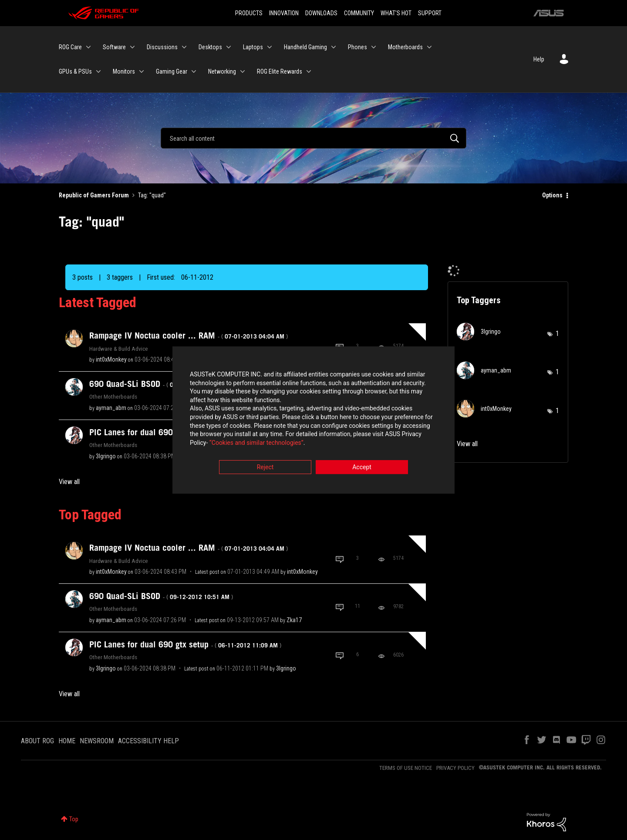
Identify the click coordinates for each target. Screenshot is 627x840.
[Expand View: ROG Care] (88, 47)
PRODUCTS (249, 13)
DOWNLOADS (321, 13)
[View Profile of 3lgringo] (106, 456)
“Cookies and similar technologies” (256, 444)
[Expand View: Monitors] (142, 71)
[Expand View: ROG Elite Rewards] (309, 71)
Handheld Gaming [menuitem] (305, 47)
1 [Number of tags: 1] (557, 334)
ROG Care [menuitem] (70, 47)
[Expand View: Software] (132, 47)
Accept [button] (362, 468)
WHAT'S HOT (396, 13)
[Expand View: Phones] (374, 47)
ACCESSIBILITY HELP (148, 741)
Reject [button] (265, 468)
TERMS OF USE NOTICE (406, 768)
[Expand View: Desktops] (229, 47)
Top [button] (74, 819)
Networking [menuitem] (222, 71)
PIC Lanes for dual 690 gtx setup (185, 644)
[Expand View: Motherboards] (429, 47)
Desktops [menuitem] (210, 47)
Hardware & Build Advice (119, 349)
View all (69, 482)
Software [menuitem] (114, 47)
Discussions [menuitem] (162, 47)
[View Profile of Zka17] (294, 620)
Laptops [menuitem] (253, 47)
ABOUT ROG (37, 741)
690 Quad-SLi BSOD (161, 384)
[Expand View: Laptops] (270, 47)
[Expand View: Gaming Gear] (194, 71)
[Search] (313, 138)
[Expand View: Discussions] (184, 47)
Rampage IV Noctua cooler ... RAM (189, 335)
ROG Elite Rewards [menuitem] (280, 71)
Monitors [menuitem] (124, 71)
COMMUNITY (359, 13)
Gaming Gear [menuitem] (172, 71)
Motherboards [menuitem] (405, 47)
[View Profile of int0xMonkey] (111, 359)
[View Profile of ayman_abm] (111, 408)
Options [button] (552, 195)
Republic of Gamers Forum (94, 195)
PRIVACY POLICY (455, 768)
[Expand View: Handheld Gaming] (334, 47)
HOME (67, 741)
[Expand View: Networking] (243, 71)
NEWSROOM (97, 741)
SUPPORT (430, 13)
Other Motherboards (113, 396)
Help (539, 59)
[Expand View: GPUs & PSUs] (98, 71)
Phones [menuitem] (357, 47)
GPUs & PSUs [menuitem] (75, 71)
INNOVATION (284, 13)
